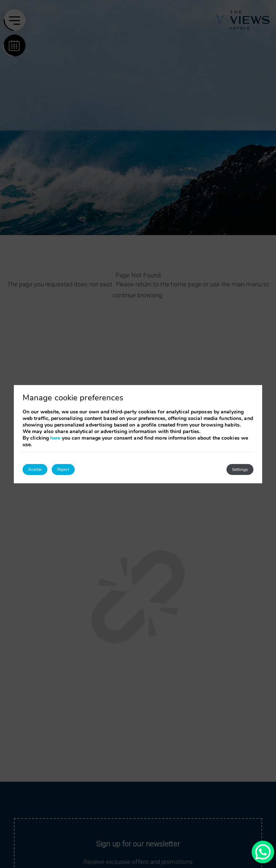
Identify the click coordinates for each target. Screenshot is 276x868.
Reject (63, 469)
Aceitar (35, 469)
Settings (240, 469)
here (55, 438)
